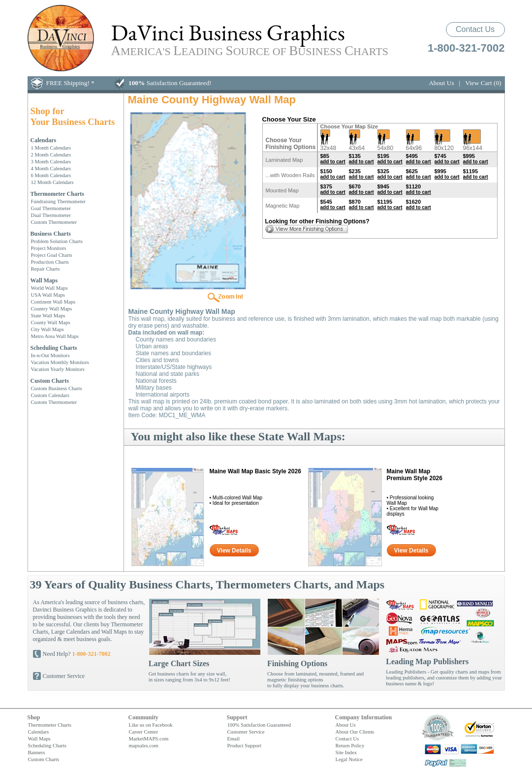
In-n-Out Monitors (50, 355)
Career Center (143, 732)
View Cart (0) (483, 83)
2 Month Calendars (51, 154)
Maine (255, 471)
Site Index (346, 752)
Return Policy (350, 745)
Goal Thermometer (51, 208)
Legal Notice (349, 759)
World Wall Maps (49, 288)
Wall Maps (44, 280)
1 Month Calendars (51, 148)
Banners (37, 752)
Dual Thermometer (51, 215)
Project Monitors (49, 248)
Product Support (245, 745)
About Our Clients (355, 732)
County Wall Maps (51, 322)
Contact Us (475, 29)
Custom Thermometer (54, 222)
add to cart (333, 162)
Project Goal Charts (52, 255)
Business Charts (51, 234)
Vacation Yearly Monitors (58, 369)
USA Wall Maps (48, 295)
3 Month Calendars (51, 161)
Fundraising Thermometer (58, 201)
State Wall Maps (48, 315)
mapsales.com (144, 745)
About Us (441, 83)
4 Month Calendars (51, 168)
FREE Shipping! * (71, 83)
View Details (234, 551)
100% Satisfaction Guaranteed (259, 725)
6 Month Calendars (51, 175)
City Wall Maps (47, 329)
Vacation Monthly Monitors (60, 362)
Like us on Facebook (151, 725)
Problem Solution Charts (57, 241)
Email (234, 738)
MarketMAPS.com (149, 738)
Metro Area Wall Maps (55, 336)
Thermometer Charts (57, 194)
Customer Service (64, 676)
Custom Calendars (50, 395)
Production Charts (50, 262)
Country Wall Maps (52, 308)
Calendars (44, 140)
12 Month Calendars (52, 182)
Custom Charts (50, 381)
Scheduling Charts (54, 348)
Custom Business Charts (57, 388)
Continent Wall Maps (53, 302)
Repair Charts (46, 269)
